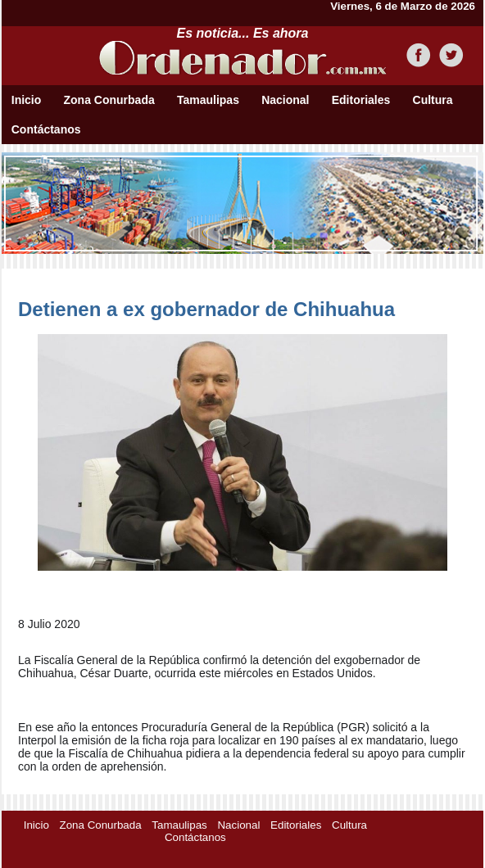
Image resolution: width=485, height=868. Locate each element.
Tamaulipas (208, 100)
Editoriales (361, 100)
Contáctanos (46, 129)
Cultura (433, 100)
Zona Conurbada (109, 100)
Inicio (27, 100)
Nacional (285, 100)
